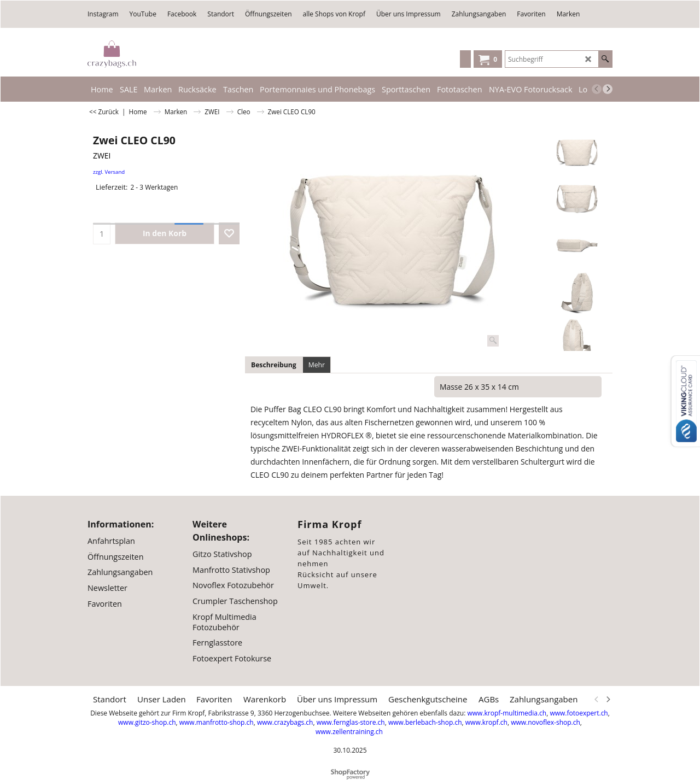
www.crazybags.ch (285, 722)
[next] (608, 89)
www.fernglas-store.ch (351, 722)
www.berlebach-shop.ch (425, 722)
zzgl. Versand (109, 172)
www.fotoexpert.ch (579, 713)
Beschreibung (274, 365)
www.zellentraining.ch (349, 732)
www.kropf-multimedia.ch (507, 713)
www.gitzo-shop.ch (147, 722)
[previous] (597, 89)
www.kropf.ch (486, 722)
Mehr (317, 365)
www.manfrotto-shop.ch (217, 722)
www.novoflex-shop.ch (546, 722)
